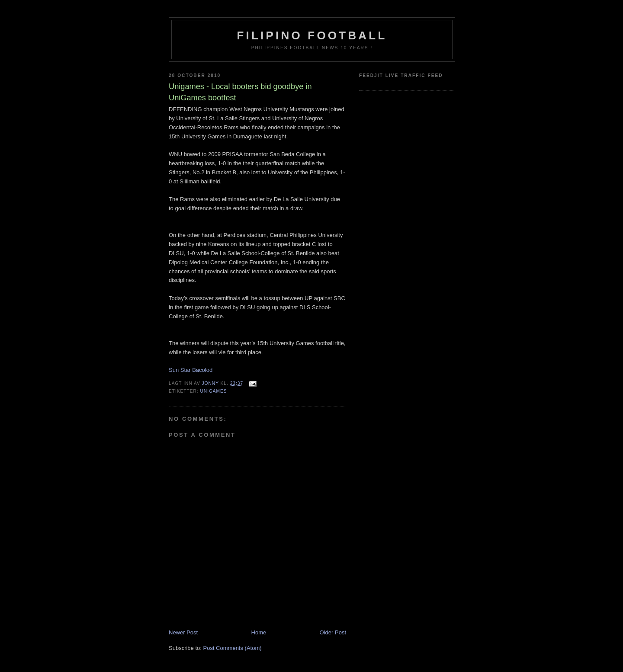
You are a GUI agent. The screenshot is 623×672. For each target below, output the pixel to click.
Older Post (333, 632)
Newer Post (183, 632)
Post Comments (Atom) (233, 648)
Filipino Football (312, 35)
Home (259, 632)
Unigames (213, 391)
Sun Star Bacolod (191, 370)
